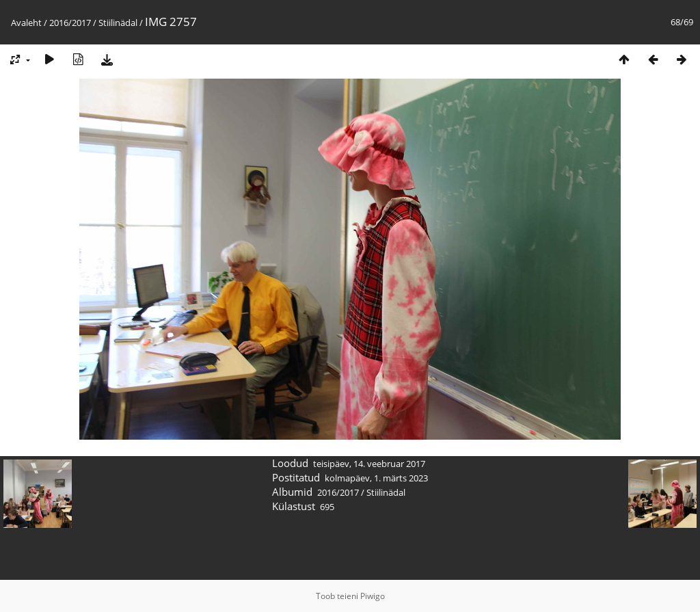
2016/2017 (70, 23)
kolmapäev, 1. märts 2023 (376, 478)
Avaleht (26, 23)
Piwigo (373, 596)
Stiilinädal (118, 23)
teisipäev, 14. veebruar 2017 (369, 464)
